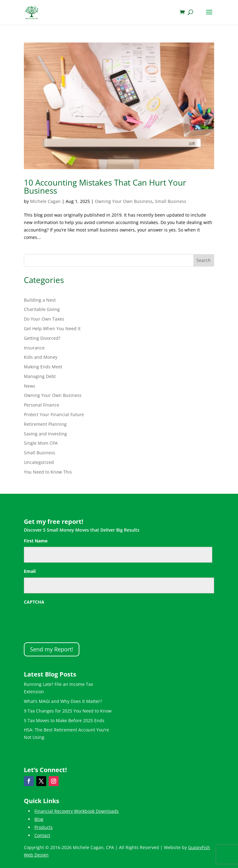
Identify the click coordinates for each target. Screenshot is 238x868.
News (30, 386)
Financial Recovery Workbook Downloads (77, 811)
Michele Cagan (45, 201)
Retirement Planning (45, 424)
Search (204, 260)
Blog (39, 819)
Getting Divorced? (42, 338)
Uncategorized (39, 462)
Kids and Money (41, 357)
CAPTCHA (34, 602)
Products (44, 827)
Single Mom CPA (41, 443)
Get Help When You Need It (52, 328)
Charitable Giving (42, 309)
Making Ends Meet (43, 367)
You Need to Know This (48, 472)
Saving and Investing (45, 434)
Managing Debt (40, 376)
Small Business (171, 201)
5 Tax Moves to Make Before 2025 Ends (64, 720)
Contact (42, 835)
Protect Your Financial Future (54, 414)
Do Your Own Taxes (44, 319)
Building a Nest (40, 300)
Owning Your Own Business (124, 201)
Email (30, 571)
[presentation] (71, 620)
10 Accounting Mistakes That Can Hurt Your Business (105, 187)
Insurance (34, 348)
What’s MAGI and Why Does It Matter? (63, 701)
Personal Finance (42, 405)
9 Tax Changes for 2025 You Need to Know (68, 711)
